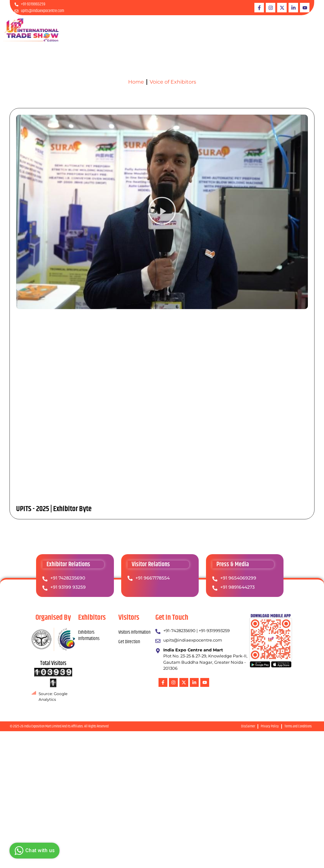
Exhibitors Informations (89, 635)
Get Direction (129, 642)
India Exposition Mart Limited (43, 726)
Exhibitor (164, 30)
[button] (162, 212)
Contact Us (306, 30)
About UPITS (137, 30)
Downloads (217, 30)
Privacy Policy (270, 726)
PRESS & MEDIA (248, 30)
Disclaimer (248, 726)
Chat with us (34, 851)
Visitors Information (134, 632)
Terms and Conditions (298, 726)
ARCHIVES (280, 30)
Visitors (191, 30)
